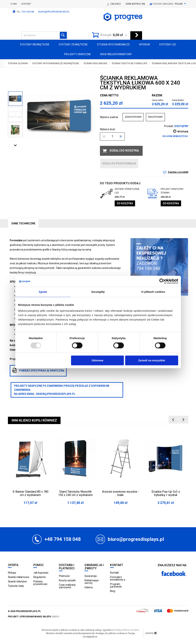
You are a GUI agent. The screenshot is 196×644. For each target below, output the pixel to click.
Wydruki (145, 45)
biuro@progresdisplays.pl (54, 12)
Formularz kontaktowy (118, 578)
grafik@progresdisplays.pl (56, 394)
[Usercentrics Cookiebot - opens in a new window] (162, 281)
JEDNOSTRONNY (133, 117)
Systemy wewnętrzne (35, 45)
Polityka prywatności (40, 583)
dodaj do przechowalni (119, 163)
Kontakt (26, 4)
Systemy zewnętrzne (73, 45)
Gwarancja (91, 576)
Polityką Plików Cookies (127, 630)
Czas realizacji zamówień (67, 586)
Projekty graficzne (77, 54)
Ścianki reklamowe (19, 577)
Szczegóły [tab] (98, 292)
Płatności (64, 576)
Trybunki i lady (16, 586)
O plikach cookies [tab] (153, 292)
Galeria (88, 587)
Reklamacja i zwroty (92, 582)
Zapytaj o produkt (178, 172)
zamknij (151, 633)
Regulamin (39, 577)
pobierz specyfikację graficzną (38, 370)
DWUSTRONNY (155, 117)
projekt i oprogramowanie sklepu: (34, 617)
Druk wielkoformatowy (116, 54)
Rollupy (12, 573)
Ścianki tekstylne (17, 581)
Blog (113, 591)
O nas (14, 4)
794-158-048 (28, 12)
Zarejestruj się (135, 4)
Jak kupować (41, 573)
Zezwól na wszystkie (152, 360)
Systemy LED (168, 45)
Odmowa (97, 360)
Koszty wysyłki (67, 580)
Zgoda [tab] (43, 292)
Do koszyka (125, 203)
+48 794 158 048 (63, 539)
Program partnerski (116, 585)
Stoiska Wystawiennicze (113, 45)
